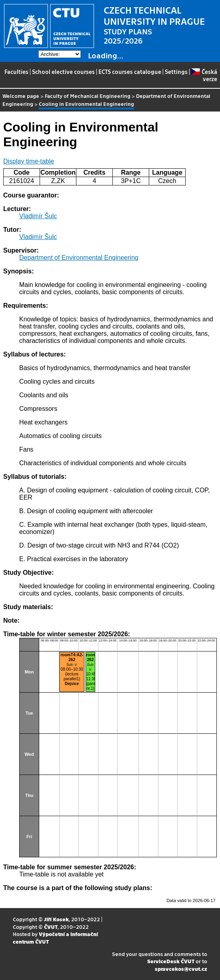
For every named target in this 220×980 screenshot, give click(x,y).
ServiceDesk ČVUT (171, 961)
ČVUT (51, 927)
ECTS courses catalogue (130, 72)
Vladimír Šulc (38, 216)
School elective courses (63, 72)
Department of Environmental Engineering (79, 258)
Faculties (16, 72)
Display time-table (29, 161)
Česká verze (204, 75)
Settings (176, 72)
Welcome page (21, 96)
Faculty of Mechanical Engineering (88, 96)
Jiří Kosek (56, 919)
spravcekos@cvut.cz (181, 969)
